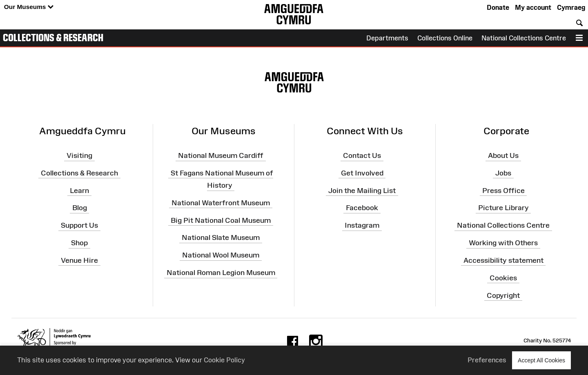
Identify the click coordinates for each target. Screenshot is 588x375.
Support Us (79, 225)
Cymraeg (571, 7)
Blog (80, 208)
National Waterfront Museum (221, 203)
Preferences (487, 360)
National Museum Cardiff (221, 155)
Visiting (79, 155)
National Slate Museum (221, 237)
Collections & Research (53, 38)
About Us (503, 155)
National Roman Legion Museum (221, 273)
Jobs (503, 173)
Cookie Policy (224, 360)
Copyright (503, 295)
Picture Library (503, 208)
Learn (79, 190)
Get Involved (362, 173)
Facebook (362, 208)
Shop (79, 243)
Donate (498, 7)
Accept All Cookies (541, 360)
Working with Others (503, 243)
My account (533, 7)
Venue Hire (79, 260)
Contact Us (362, 155)
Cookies (503, 278)
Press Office (503, 190)
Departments (387, 38)
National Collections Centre (524, 38)
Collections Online (445, 38)
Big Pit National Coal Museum (221, 220)
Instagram (362, 225)
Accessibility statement (503, 260)
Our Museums (29, 7)
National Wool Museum (221, 255)
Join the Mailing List (362, 190)
